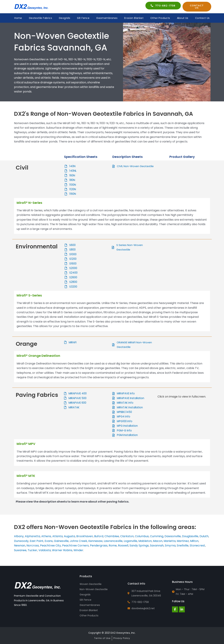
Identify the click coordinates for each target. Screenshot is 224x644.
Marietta (170, 541)
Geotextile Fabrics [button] (40, 18)
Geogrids (64, 18)
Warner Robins (62, 550)
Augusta (69, 536)
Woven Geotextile (91, 584)
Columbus (142, 536)
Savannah (157, 545)
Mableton (145, 541)
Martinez (183, 541)
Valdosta (45, 550)
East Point (36, 541)
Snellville (183, 545)
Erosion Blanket (134, 18)
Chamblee (112, 536)
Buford (99, 536)
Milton (194, 541)
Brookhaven (85, 536)
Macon (158, 541)
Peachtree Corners (75, 545)
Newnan (20, 545)
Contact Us (202, 18)
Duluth (204, 536)
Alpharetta (32, 536)
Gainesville (61, 541)
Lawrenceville (113, 541)
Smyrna (170, 545)
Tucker (32, 550)
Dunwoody (21, 541)
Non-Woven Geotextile (94, 589)
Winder (78, 550)
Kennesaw (95, 541)
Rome (113, 545)
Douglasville (190, 536)
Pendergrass (99, 545)
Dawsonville (173, 536)
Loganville (130, 541)
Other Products (160, 18)
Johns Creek (78, 541)
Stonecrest (197, 545)
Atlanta (57, 536)
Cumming (157, 536)
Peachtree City (50, 545)
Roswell (123, 545)
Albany (19, 536)
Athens (46, 536)
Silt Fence (83, 18)
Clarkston (127, 536)
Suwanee (20, 550)
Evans (49, 541)
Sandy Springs (139, 545)
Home (18, 18)
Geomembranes (107, 18)
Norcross (33, 545)
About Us (183, 18)
